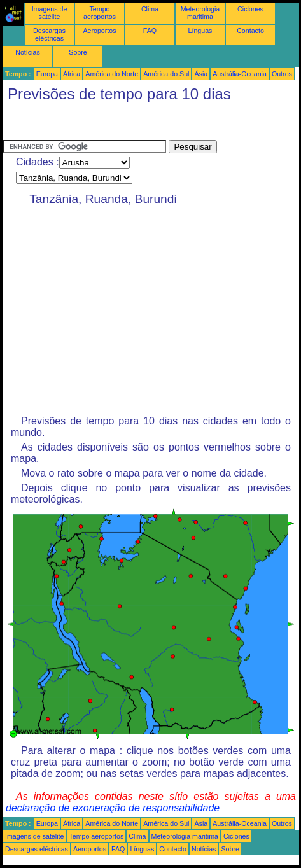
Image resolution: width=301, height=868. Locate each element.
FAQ (150, 31)
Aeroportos (99, 31)
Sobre (78, 52)
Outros (282, 74)
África (72, 74)
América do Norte (112, 74)
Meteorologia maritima (200, 13)
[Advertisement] (104, 124)
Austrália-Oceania (240, 74)
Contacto (250, 31)
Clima (150, 9)
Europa (47, 74)
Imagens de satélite (50, 13)
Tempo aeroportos (100, 13)
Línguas (200, 31)
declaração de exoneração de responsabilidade (113, 808)
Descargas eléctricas (49, 34)
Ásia (201, 74)
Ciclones (250, 9)
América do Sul (166, 74)
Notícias (28, 52)
